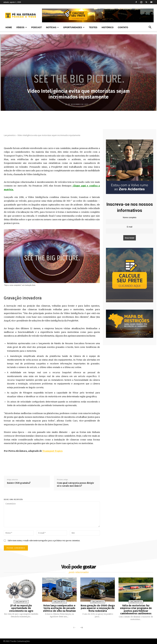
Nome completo (130, 218)
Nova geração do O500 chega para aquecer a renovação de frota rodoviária (98, 608)
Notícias (52, 27)
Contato (123, 27)
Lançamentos (78, 84)
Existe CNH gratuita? (19, 483)
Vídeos (22, 27)
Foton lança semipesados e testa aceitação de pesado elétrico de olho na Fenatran (59, 608)
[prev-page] (74, 628)
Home (9, 27)
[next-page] (82, 628)
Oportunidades (74, 27)
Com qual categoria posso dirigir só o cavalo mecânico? (75, 484)
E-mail (130, 227)
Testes (93, 27)
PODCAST (36, 27)
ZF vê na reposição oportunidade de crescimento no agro (21, 608)
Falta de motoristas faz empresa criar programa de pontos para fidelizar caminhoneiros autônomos (136, 610)
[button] (150, 28)
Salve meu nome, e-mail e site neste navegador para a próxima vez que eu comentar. (44, 541)
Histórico (108, 27)
